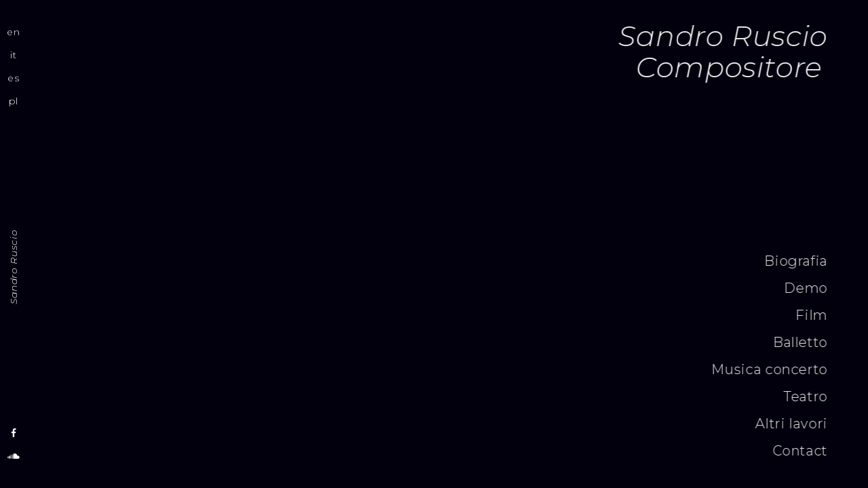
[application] (449, 109)
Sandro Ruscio (14, 267)
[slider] (449, 106)
